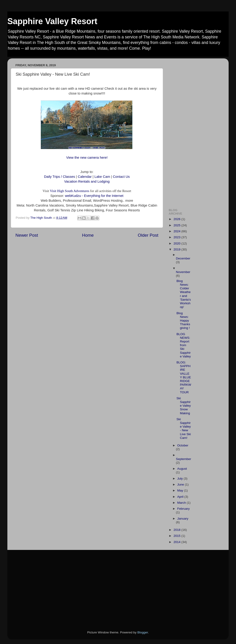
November (183, 272)
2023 (177, 237)
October (183, 445)
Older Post (148, 235)
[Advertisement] (195, 131)
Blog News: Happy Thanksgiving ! (183, 321)
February (183, 509)
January (183, 519)
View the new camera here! (87, 158)
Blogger (143, 632)
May (181, 490)
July (180, 479)
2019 (177, 249)
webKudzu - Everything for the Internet (94, 196)
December (183, 258)
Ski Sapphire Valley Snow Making (184, 406)
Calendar (85, 177)
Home (88, 235)
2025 (177, 225)
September (183, 459)
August (182, 469)
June (181, 484)
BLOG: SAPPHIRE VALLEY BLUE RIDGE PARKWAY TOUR (184, 377)
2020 (177, 243)
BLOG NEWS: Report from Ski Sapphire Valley (184, 345)
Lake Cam (102, 177)
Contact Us (121, 177)
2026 (177, 219)
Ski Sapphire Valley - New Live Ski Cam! (184, 428)
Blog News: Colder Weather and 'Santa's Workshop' (184, 294)
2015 (177, 536)
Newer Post (27, 235)
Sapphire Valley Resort (52, 21)
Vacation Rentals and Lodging (87, 181)
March (182, 503)
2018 (177, 530)
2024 (177, 231)
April (181, 497)
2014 (177, 542)
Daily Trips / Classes (60, 177)
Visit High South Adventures (69, 191)
